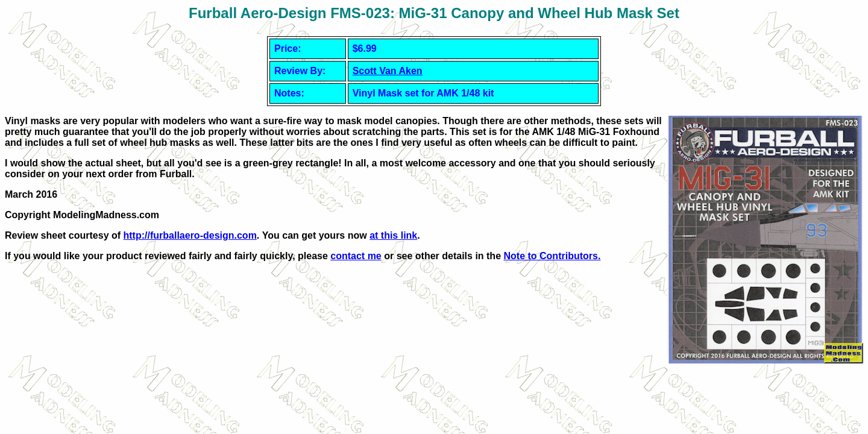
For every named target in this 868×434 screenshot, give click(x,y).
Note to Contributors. (552, 256)
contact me (356, 256)
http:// (190, 235)
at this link (393, 235)
